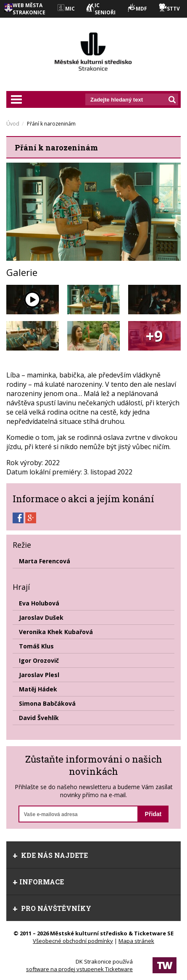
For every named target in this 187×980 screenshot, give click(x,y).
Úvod (13, 124)
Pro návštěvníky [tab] (52, 908)
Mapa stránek (136, 941)
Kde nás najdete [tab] (50, 855)
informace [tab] (38, 882)
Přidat (153, 814)
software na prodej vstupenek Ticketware (79, 969)
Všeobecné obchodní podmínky (73, 941)
